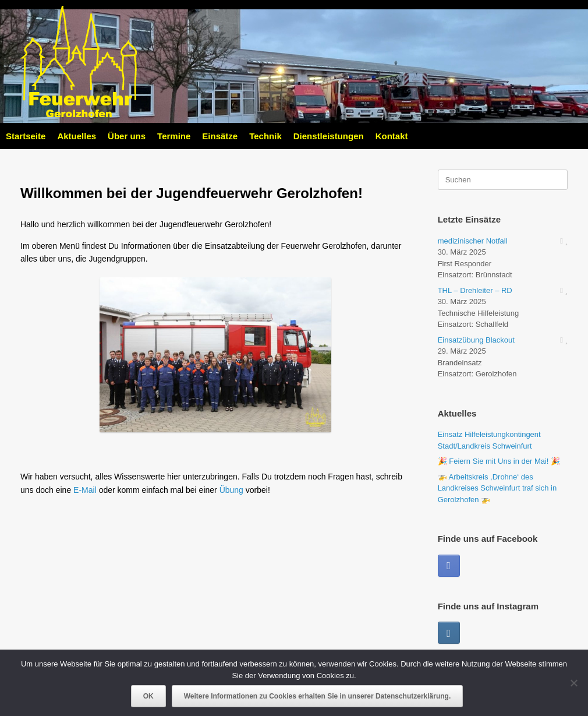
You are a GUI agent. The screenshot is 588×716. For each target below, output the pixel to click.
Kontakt (392, 136)
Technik (265, 136)
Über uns (127, 136)
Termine (174, 136)
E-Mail (85, 490)
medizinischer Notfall (473, 241)
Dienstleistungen (329, 136)
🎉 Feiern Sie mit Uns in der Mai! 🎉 (499, 461)
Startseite (26, 136)
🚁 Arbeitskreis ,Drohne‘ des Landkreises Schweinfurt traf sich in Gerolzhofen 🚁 (497, 488)
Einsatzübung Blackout (476, 340)
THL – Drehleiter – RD (475, 290)
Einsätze (220, 136)
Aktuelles (77, 136)
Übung (231, 490)
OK (148, 696)
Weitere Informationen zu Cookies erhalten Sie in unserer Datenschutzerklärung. (318, 696)
